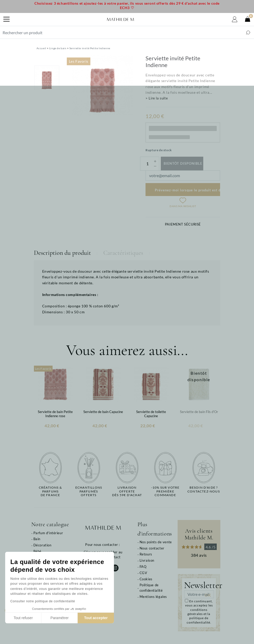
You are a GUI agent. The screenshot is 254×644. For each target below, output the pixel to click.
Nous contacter (152, 548)
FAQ (143, 567)
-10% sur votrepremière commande (165, 491)
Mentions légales (153, 597)
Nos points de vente (156, 542)
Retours (146, 554)
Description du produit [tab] (62, 253)
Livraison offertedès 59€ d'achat (127, 491)
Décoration (42, 545)
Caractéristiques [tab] (123, 253)
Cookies (146, 579)
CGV (143, 573)
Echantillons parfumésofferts (89, 491)
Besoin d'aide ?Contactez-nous (204, 489)
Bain (37, 539)
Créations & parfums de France (50, 491)
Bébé (37, 551)
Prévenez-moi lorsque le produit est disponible (187, 190)
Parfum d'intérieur (48, 533)
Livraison (147, 560)
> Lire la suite (157, 98)
